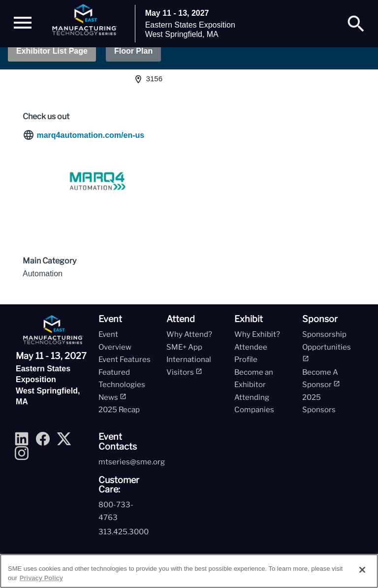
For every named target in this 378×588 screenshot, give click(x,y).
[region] (189, 571)
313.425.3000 (124, 532)
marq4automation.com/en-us (90, 135)
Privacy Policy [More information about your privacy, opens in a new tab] (41, 578)
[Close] (362, 570)
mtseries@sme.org (132, 462)
